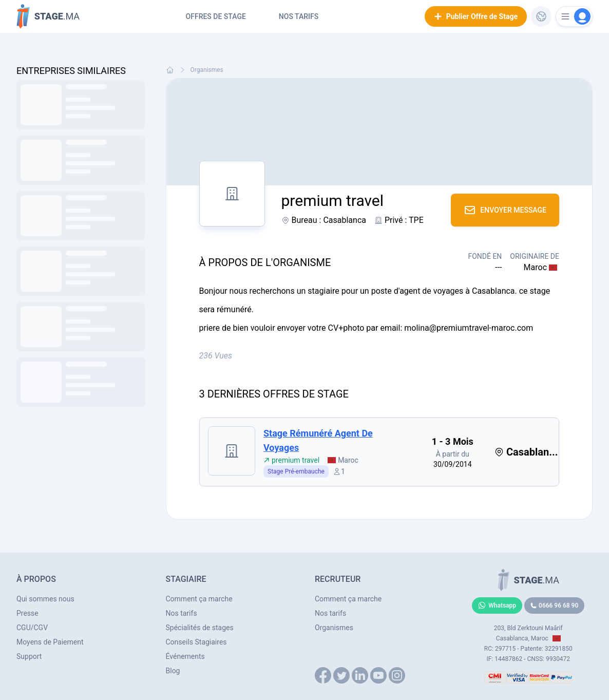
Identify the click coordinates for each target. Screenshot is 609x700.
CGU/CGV (32, 628)
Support (29, 656)
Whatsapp (497, 606)
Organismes (207, 70)
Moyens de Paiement (50, 642)
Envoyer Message (505, 210)
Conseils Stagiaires (196, 642)
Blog (173, 671)
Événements (185, 656)
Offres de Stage (216, 16)
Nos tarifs (299, 16)
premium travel (291, 460)
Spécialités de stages (200, 628)
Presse (27, 613)
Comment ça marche (199, 599)
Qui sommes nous (45, 599)
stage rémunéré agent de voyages (318, 440)
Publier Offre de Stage (476, 16)
